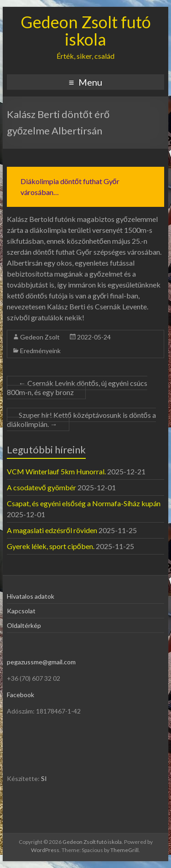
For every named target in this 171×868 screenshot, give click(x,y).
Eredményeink (40, 351)
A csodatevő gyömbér (41, 487)
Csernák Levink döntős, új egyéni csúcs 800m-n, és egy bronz (77, 388)
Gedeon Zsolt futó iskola (86, 31)
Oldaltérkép (24, 625)
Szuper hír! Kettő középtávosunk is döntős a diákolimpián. (81, 419)
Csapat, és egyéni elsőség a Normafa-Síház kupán (84, 503)
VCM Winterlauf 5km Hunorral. (56, 471)
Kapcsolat (21, 611)
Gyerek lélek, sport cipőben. (51, 546)
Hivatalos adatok (31, 596)
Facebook (21, 695)
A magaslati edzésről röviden (52, 530)
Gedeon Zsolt (40, 337)
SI (44, 778)
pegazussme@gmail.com (41, 662)
